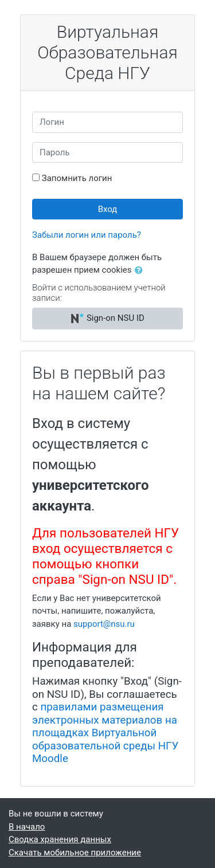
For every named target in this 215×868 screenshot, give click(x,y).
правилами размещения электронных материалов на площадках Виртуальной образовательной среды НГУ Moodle (105, 733)
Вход (108, 209)
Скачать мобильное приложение (75, 853)
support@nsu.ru (104, 624)
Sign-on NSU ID (107, 319)
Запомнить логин (77, 178)
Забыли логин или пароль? (87, 235)
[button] (141, 271)
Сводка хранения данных (60, 839)
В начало (27, 827)
